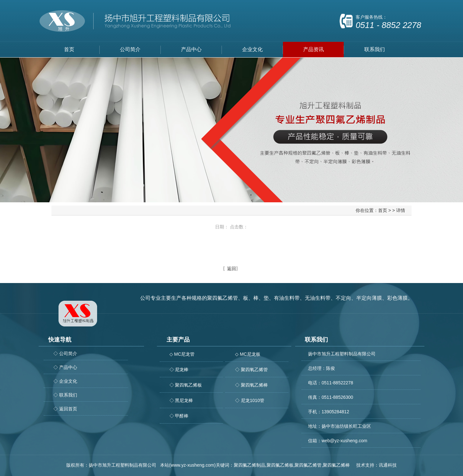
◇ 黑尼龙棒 (181, 400)
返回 (232, 269)
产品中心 (191, 49)
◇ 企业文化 (65, 381)
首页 (69, 49)
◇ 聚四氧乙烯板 (186, 385)
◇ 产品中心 (65, 367)
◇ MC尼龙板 (248, 354)
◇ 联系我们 (65, 395)
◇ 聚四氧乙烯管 (251, 370)
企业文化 (252, 49)
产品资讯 (313, 49)
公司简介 (130, 49)
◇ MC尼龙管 (182, 354)
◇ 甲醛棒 (179, 416)
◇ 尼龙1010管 (250, 400)
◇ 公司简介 (65, 353)
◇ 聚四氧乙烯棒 (251, 385)
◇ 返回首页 (65, 409)
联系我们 (375, 49)
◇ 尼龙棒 (179, 370)
